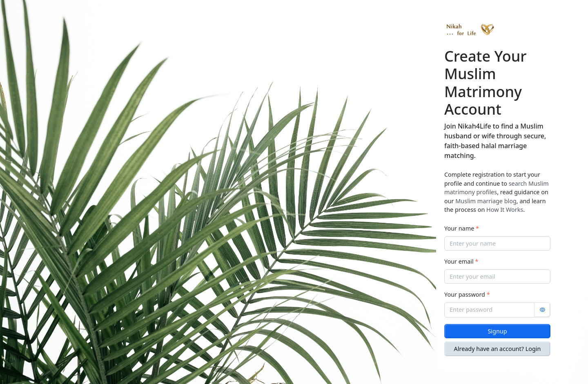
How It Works (505, 210)
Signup (497, 331)
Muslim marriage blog (486, 201)
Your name (462, 228)
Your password (467, 294)
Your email (461, 261)
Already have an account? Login (498, 349)
